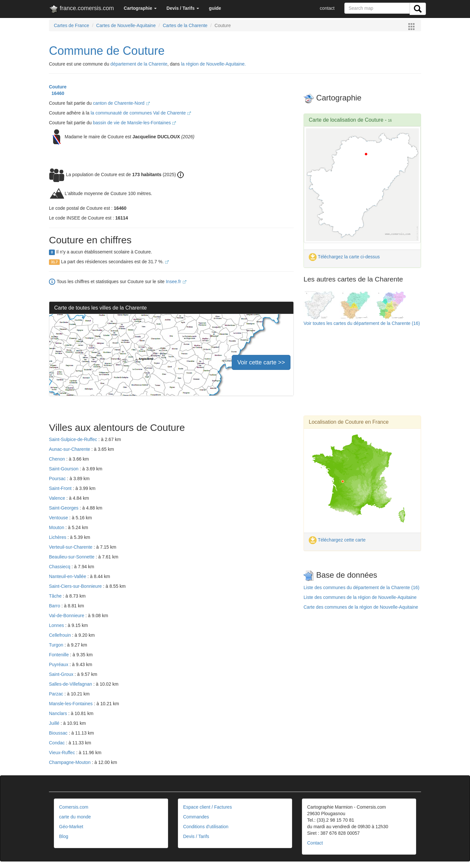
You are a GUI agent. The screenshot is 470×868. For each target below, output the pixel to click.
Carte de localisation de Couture (346, 120)
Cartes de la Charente (185, 25)
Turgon (57, 645)
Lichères (58, 537)
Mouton (57, 527)
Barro (55, 606)
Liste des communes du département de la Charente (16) (361, 587)
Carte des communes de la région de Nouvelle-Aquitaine (361, 607)
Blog (64, 836)
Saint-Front (61, 488)
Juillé (55, 723)
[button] (140, 8)
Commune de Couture (107, 51)
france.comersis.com (81, 9)
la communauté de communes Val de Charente (141, 113)
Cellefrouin (61, 635)
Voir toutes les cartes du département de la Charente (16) (362, 323)
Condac (57, 743)
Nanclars (59, 713)
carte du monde (75, 817)
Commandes (196, 817)
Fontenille (60, 655)
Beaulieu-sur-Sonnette (72, 557)
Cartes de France (71, 25)
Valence (58, 498)
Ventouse (59, 518)
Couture (58, 87)
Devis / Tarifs (196, 836)
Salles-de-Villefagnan (71, 684)
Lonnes (57, 625)
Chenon (58, 459)
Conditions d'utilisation (206, 827)
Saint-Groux (62, 674)
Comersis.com (74, 807)
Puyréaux (59, 664)
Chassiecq (60, 567)
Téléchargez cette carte (337, 540)
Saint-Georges (64, 508)
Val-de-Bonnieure (67, 616)
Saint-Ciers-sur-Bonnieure (76, 586)
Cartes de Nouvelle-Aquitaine (126, 25)
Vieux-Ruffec (63, 753)
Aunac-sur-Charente (70, 449)
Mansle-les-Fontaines (71, 704)
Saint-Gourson (64, 469)
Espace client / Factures (207, 807)
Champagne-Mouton (70, 762)
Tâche (56, 596)
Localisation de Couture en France (349, 422)
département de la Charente (139, 64)
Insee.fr (176, 282)
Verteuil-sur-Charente (71, 547)
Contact (315, 843)
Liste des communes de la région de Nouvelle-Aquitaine (360, 597)
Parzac (57, 694)
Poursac (58, 479)
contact (327, 8)
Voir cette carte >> (261, 362)
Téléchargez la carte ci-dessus (344, 257)
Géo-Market (71, 827)
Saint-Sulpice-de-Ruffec (74, 439)
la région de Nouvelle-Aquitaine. (213, 64)
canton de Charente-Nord (121, 103)
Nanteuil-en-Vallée (68, 576)
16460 (57, 93)
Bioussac (59, 733)
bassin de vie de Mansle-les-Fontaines (135, 123)
